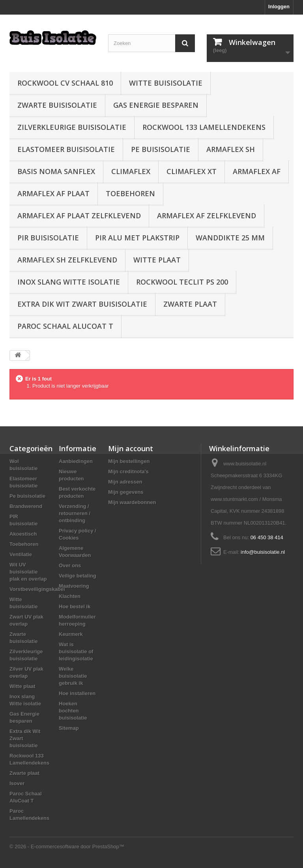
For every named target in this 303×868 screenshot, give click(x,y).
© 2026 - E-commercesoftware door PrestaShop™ (67, 846)
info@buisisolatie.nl (263, 552)
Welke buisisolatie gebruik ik (73, 676)
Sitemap (69, 728)
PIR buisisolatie (48, 238)
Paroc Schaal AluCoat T (65, 326)
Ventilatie (21, 554)
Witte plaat (157, 260)
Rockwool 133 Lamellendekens (204, 127)
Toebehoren (130, 193)
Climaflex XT (192, 171)
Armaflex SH (231, 149)
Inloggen (279, 7)
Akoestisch (23, 534)
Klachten (70, 596)
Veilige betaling (78, 576)
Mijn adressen (125, 482)
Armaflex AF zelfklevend (207, 216)
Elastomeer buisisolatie (66, 149)
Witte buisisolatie (166, 83)
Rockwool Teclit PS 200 (182, 282)
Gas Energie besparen (156, 105)
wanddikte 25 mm (230, 238)
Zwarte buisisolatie (57, 105)
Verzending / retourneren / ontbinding (75, 513)
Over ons (70, 565)
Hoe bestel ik (75, 606)
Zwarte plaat (190, 304)
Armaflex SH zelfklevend (67, 260)
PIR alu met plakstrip (137, 238)
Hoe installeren (77, 693)
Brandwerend (26, 506)
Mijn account (131, 448)
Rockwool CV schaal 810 (65, 83)
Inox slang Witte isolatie (69, 282)
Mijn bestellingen (129, 461)
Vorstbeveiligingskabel (37, 589)
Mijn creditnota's (128, 471)
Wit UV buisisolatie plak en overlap (28, 572)
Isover (17, 783)
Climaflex (131, 171)
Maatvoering (74, 586)
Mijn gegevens (126, 492)
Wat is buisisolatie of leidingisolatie (76, 651)
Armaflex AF (257, 171)
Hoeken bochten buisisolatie (73, 711)
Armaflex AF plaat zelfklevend (79, 216)
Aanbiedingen (76, 461)
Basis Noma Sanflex (56, 171)
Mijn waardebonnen (132, 502)
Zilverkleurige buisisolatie (72, 127)
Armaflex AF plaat (53, 193)
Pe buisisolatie (161, 149)
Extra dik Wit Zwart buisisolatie (82, 304)
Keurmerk (71, 634)
